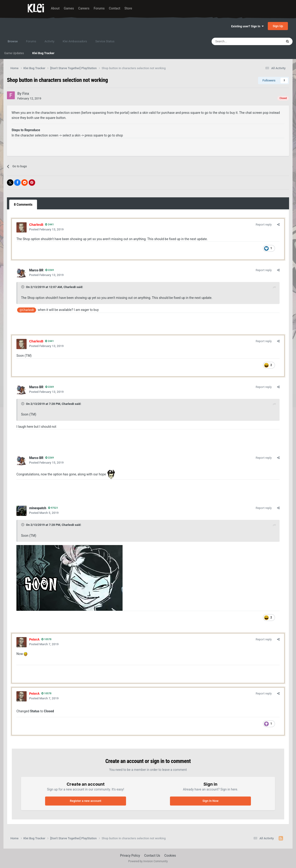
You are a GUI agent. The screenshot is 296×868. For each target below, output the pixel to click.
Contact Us (152, 856)
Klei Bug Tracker (43, 53)
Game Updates (14, 53)
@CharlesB (27, 310)
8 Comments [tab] (23, 205)
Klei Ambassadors (75, 41)
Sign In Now (210, 801)
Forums (99, 8)
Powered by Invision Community (148, 861)
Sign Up (278, 26)
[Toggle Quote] (23, 287)
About (55, 8)
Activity (50, 41)
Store (128, 8)
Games (69, 8)
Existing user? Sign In (247, 26)
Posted (46, 229)
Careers (84, 8)
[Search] (237, 41)
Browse (13, 43)
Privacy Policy (130, 856)
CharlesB (70, 287)
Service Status (105, 41)
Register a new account (86, 801)
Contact (115, 8)
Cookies (170, 856)
